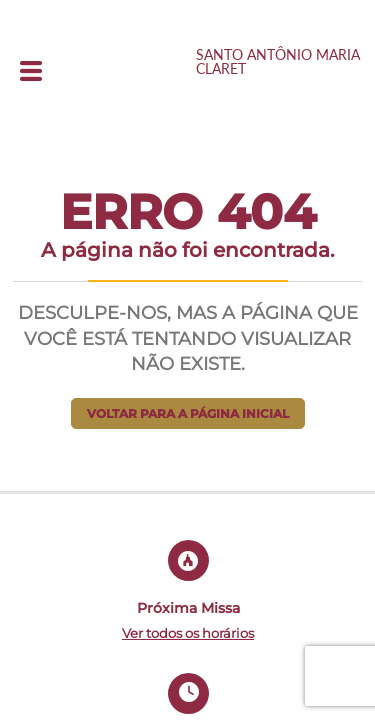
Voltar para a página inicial (188, 413)
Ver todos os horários (188, 633)
